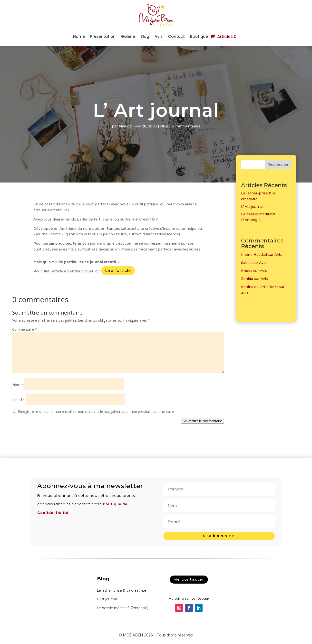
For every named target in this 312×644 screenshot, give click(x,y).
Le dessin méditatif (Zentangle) (123, 608)
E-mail (19, 400)
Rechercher (278, 164)
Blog (145, 36)
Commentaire (24, 329)
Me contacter (189, 579)
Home (79, 36)
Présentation (103, 36)
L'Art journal (107, 599)
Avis (159, 36)
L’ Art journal (252, 207)
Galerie (128, 36)
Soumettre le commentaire (202, 421)
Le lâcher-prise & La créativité (122, 590)
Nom (18, 385)
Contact (176, 36)
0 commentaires (186, 126)
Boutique (199, 36)
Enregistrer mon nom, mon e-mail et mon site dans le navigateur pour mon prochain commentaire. (96, 411)
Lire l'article (118, 271)
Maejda (125, 126)
